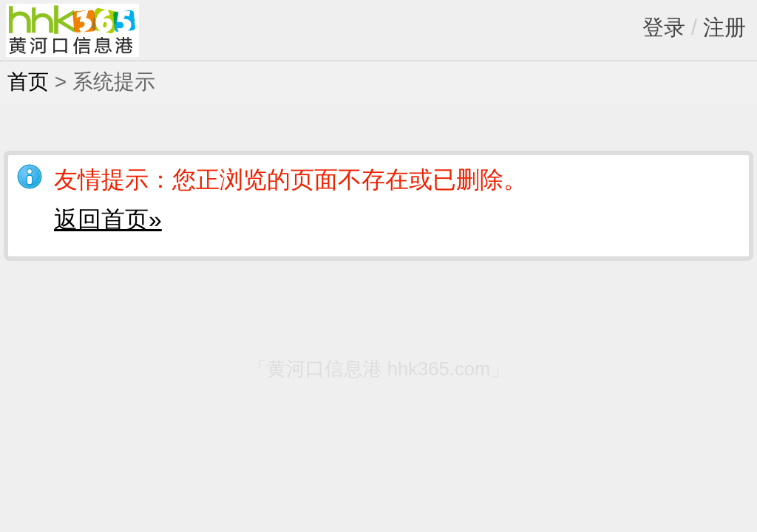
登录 (664, 27)
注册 (724, 27)
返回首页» (108, 219)
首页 (28, 82)
